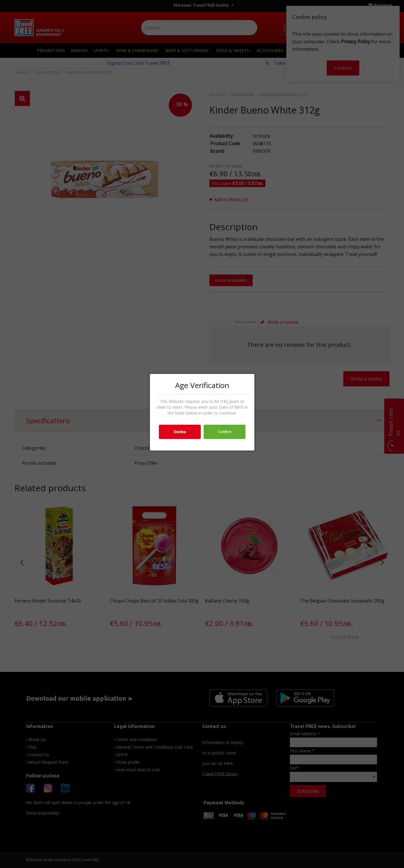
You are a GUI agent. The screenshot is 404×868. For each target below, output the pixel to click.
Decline (180, 432)
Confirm (225, 432)
